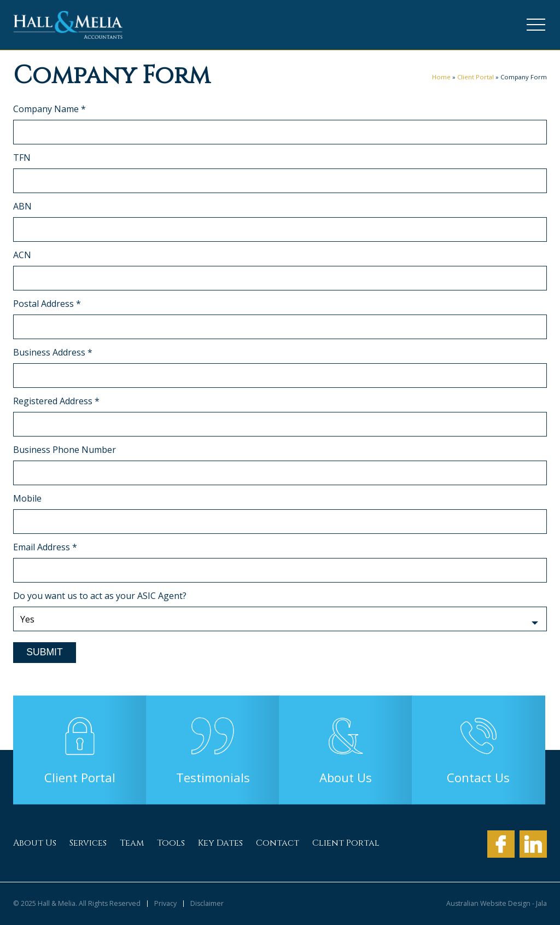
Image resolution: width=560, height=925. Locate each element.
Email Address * (45, 547)
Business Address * (53, 352)
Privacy (165, 904)
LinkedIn (533, 844)
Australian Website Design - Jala (497, 904)
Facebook (501, 844)
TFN (22, 158)
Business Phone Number (65, 450)
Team (132, 843)
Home (441, 77)
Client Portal (476, 77)
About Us (35, 843)
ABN (22, 206)
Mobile (27, 498)
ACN (22, 255)
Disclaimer (207, 904)
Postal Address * (47, 304)
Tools (171, 843)
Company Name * (49, 109)
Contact (278, 843)
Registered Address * (56, 401)
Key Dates (220, 843)
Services (88, 843)
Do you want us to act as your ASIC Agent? (100, 596)
